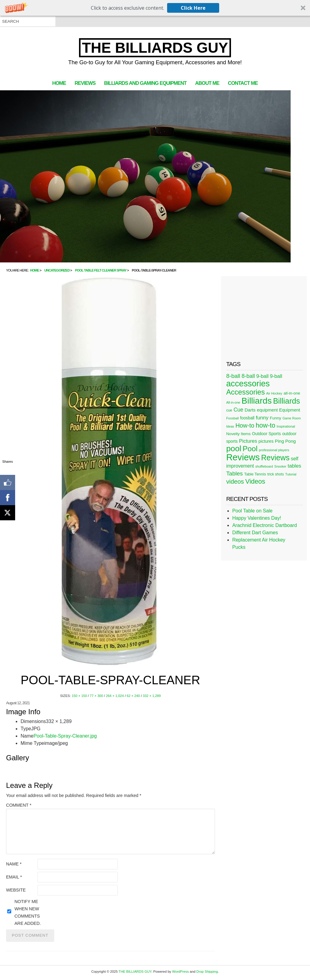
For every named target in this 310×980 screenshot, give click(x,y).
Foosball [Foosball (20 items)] (232, 418)
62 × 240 (133, 696)
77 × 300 (96, 696)
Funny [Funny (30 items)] (275, 418)
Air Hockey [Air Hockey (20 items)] (274, 393)
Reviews (85, 83)
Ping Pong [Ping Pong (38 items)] (285, 441)
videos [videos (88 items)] (235, 482)
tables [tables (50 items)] (294, 466)
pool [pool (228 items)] (234, 448)
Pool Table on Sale (252, 511)
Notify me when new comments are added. (28, 912)
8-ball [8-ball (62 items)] (248, 376)
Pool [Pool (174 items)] (250, 449)
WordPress (181, 972)
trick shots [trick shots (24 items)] (276, 474)
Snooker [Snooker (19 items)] (280, 466)
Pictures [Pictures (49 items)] (248, 441)
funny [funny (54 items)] (262, 418)
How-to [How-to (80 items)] (245, 425)
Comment (19, 805)
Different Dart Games (255, 533)
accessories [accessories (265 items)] (248, 383)
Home (59, 83)
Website (16, 890)
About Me (207, 83)
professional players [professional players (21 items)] (274, 450)
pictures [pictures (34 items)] (266, 441)
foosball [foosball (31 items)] (247, 418)
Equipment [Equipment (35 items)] (290, 410)
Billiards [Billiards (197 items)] (287, 401)
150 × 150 (79, 696)
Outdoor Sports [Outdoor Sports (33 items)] (266, 434)
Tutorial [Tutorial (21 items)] (291, 474)
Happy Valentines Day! (257, 518)
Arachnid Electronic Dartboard (264, 525)
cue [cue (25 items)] (229, 410)
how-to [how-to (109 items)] (265, 425)
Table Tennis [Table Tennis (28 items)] (255, 474)
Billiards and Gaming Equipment (145, 83)
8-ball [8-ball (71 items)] (233, 376)
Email (14, 877)
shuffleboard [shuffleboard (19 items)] (264, 466)
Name (14, 864)
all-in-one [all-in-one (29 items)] (292, 393)
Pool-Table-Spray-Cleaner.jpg (65, 736)
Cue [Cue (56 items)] (238, 410)
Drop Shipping (207, 972)
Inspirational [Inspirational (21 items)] (286, 426)
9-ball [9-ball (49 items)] (263, 376)
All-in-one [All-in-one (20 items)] (233, 402)
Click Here (193, 8)
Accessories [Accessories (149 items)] (246, 392)
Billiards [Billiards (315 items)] (257, 401)
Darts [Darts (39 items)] (250, 410)
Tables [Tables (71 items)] (234, 473)
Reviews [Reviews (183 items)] (275, 458)
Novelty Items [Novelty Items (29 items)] (238, 434)
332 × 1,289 (152, 696)
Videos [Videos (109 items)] (255, 481)
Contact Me (243, 83)
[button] (155, 8)
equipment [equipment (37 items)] (267, 410)
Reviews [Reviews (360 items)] (243, 457)
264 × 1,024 (115, 696)
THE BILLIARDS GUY (155, 48)
